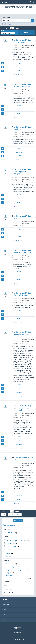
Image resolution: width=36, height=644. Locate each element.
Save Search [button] (18, 521)
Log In (33, 2)
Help (3, 620)
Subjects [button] (6, 560)
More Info (12, 67)
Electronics (9, 576)
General (8, 554)
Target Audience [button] (8, 550)
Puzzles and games (11, 567)
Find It (11, 63)
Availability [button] (7, 529)
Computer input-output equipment (16, 570)
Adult (7, 557)
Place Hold (12, 71)
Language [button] (7, 582)
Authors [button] (6, 585)
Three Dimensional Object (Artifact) (16, 540)
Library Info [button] (18, 605)
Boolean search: (6, 17)
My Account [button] (18, 615)
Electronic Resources (12, 546)
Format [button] (6, 537)
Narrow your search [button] (9, 525)
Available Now (10, 533)
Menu (4, 2)
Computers (9, 573)
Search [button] (18, 610)
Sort (2, 31)
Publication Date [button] (8, 589)
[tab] (27, 32)
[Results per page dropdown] (12, 28)
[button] (27, 32)
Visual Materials (10, 543)
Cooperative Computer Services (18, 7)
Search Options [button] (7, 24)
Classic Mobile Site (18, 639)
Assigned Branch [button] (8, 593)
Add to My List (18, 75)
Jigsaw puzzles (10, 564)
